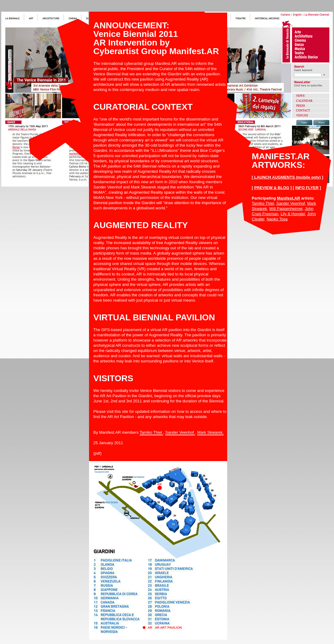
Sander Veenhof (291, 203)
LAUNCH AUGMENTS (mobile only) (287, 177)
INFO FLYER (307, 188)
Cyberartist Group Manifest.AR (156, 51)
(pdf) (97, 453)
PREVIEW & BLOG (272, 188)
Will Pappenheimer (286, 209)
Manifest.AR (288, 198)
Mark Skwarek (210, 432)
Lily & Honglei (293, 214)
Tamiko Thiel (263, 203)
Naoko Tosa (277, 219)
